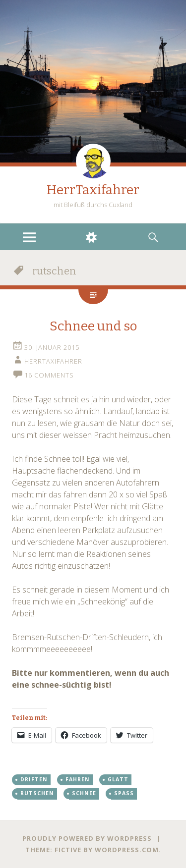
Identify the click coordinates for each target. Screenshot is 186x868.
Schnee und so (93, 326)
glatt (118, 779)
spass (124, 793)
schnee (84, 793)
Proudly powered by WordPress (87, 838)
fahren (78, 779)
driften (34, 779)
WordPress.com (127, 850)
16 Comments (49, 375)
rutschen (37, 793)
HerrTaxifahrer (93, 190)
